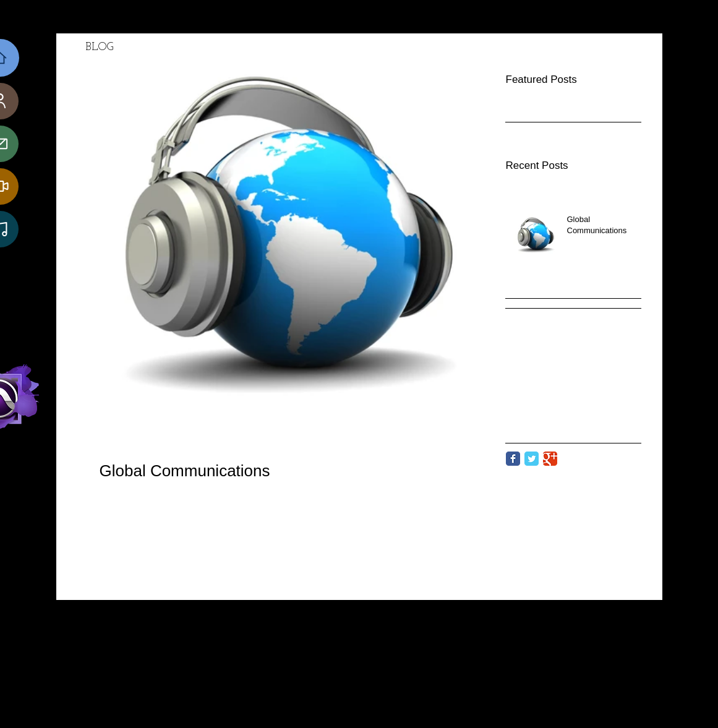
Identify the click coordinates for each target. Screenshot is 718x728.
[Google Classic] (550, 459)
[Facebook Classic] (513, 459)
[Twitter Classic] (532, 459)
